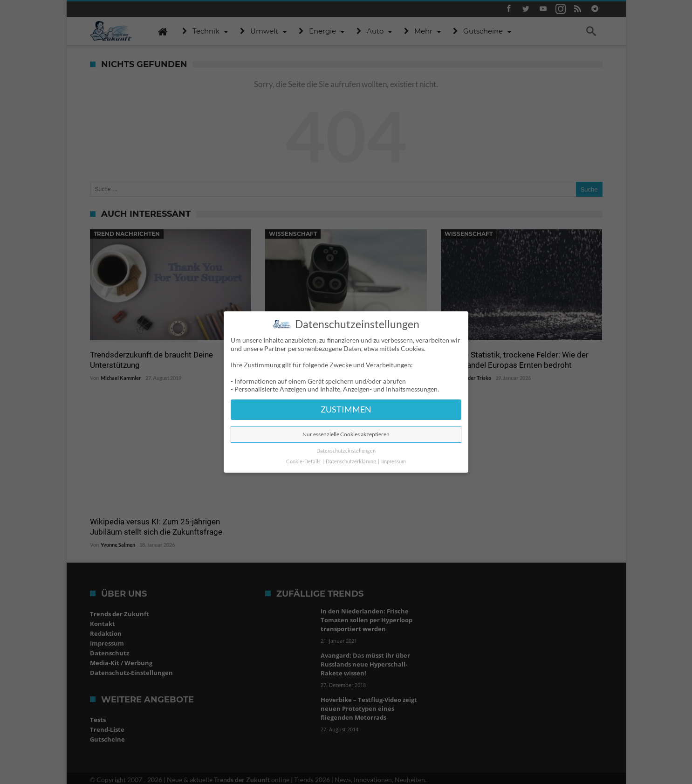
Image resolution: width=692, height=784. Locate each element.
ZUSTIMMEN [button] (346, 409)
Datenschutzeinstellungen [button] (346, 451)
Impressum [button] (394, 461)
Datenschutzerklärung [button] (351, 461)
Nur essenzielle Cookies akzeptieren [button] (346, 434)
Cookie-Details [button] (304, 461)
